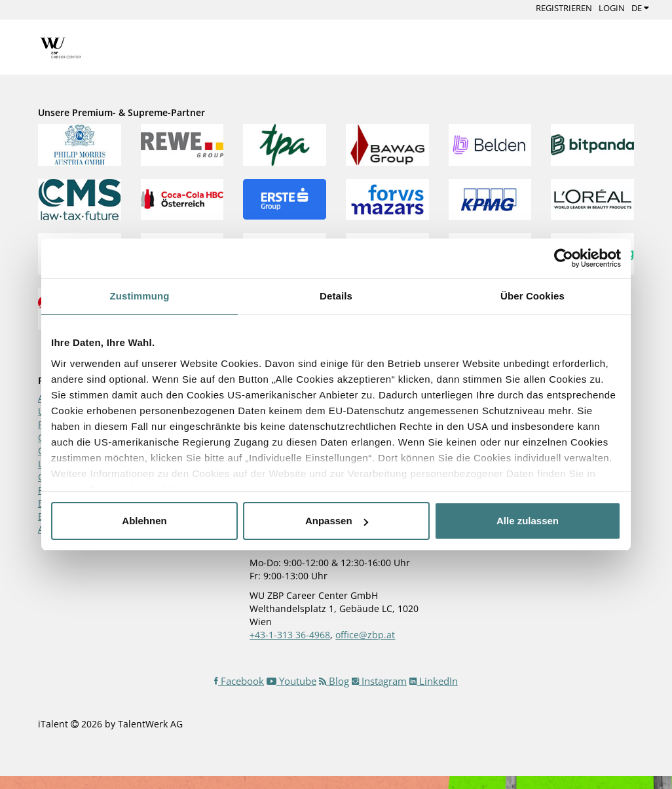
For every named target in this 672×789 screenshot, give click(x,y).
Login (612, 8)
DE (640, 8)
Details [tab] (336, 296)
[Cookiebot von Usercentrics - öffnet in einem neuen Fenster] (564, 258)
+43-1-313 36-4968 (290, 635)
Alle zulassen (528, 521)
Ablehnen (144, 521)
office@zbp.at (365, 635)
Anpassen (337, 521)
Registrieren (564, 8)
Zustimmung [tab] (140, 296)
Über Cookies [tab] (532, 296)
